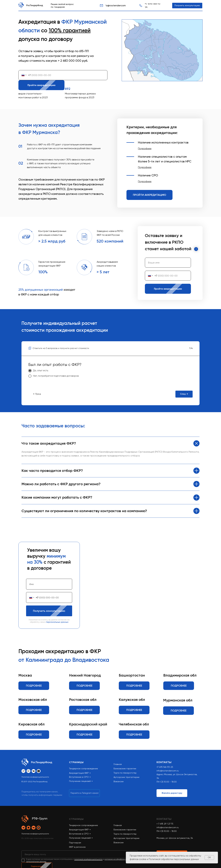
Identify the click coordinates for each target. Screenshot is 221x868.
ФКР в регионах (77, 847)
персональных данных (57, 622)
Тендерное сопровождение (83, 825)
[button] (145, 148)
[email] (80, 854)
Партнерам (75, 843)
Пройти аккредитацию (44, 85)
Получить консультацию (53, 611)
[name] (168, 263)
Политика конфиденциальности (35, 777)
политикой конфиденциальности (88, 859)
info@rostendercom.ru (168, 771)
